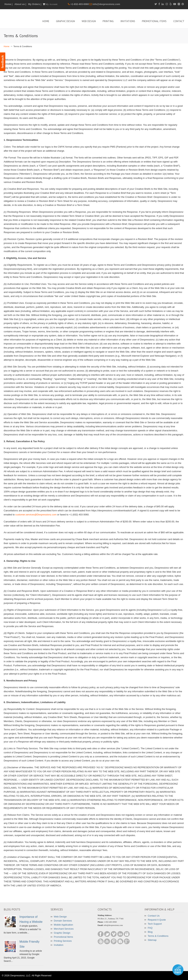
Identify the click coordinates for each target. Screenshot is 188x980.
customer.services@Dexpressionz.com (36, 515)
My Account (51, 4)
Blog (150, 932)
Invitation (59, 945)
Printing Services (63, 941)
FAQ (150, 928)
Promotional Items (63, 937)
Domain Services (63, 921)
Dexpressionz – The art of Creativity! (31, 18)
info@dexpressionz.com (106, 4)
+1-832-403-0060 (80, 4)
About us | (20, 4)
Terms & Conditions (158, 936)
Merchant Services (64, 929)
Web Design (60, 917)
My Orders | (35, 4)
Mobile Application (63, 925)
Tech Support (155, 924)
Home (7, 46)
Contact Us (154, 916)
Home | (9, 4)
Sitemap (152, 940)
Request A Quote (157, 920)
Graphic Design (62, 933)
